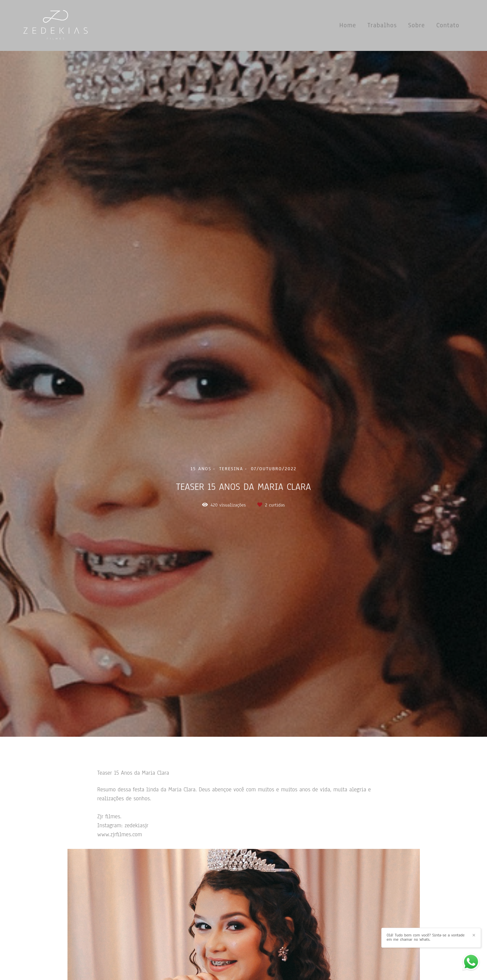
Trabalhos (382, 25)
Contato (448, 25)
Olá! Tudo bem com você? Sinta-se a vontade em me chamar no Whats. (426, 937)
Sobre (417, 25)
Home (348, 25)
